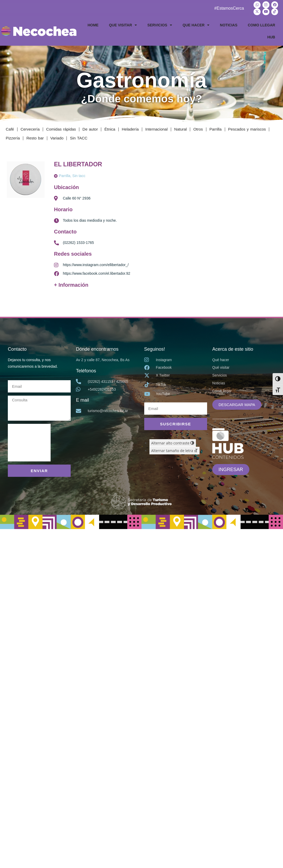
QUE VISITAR (123, 25)
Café (10, 129)
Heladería (130, 129)
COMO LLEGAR (261, 25)
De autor (90, 129)
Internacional (156, 129)
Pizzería (13, 138)
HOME (93, 25)
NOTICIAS (229, 25)
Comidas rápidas (61, 129)
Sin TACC (79, 138)
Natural (180, 129)
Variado (57, 138)
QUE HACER (196, 25)
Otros (198, 129)
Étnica (110, 129)
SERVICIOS (160, 25)
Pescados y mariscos (247, 129)
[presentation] (29, 442)
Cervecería (30, 129)
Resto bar (35, 138)
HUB (271, 37)
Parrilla (216, 129)
